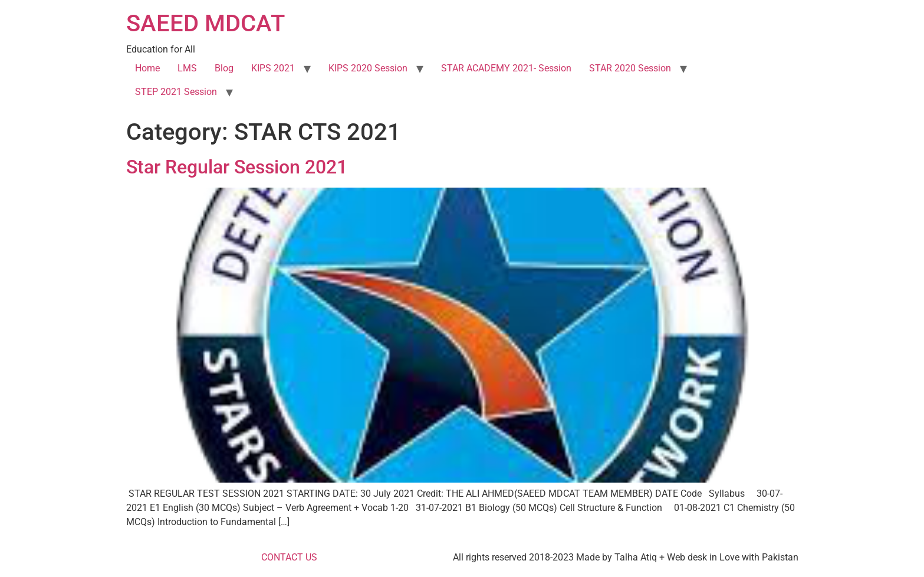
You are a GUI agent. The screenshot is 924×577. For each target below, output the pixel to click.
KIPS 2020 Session (368, 68)
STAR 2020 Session (630, 68)
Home (147, 68)
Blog (224, 68)
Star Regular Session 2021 (237, 167)
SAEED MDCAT (205, 23)
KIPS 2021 (273, 68)
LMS (187, 68)
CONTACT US (289, 557)
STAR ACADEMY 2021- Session (506, 68)
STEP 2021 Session (176, 92)
